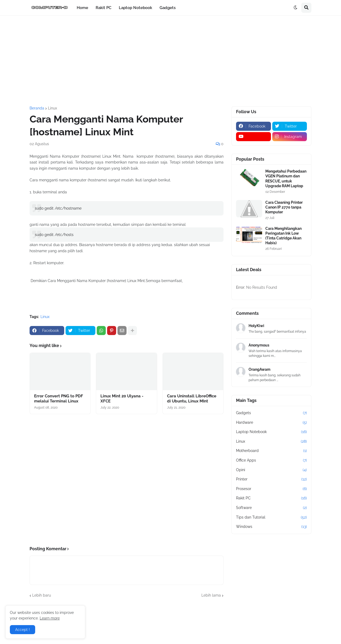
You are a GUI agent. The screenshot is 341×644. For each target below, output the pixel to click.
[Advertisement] (170, 61)
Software (271, 508)
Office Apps (271, 460)
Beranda (37, 108)
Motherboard (271, 451)
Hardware (271, 423)
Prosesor (271, 489)
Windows (271, 527)
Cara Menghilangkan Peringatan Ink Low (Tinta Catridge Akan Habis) (283, 236)
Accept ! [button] (23, 630)
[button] (295, 8)
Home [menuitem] (82, 8)
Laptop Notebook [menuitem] (135, 8)
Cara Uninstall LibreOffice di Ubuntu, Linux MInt (192, 399)
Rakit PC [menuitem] (103, 8)
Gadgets (271, 413)
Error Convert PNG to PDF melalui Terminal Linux (59, 399)
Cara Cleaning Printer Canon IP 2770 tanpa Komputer (284, 207)
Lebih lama (211, 595)
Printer (271, 479)
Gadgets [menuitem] (168, 8)
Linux (52, 108)
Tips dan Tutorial (271, 517)
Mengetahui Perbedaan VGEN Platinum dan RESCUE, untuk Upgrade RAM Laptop (286, 179)
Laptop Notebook (271, 432)
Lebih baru (42, 595)
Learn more (50, 618)
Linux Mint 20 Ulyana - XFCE (122, 399)
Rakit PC (271, 498)
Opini (271, 470)
